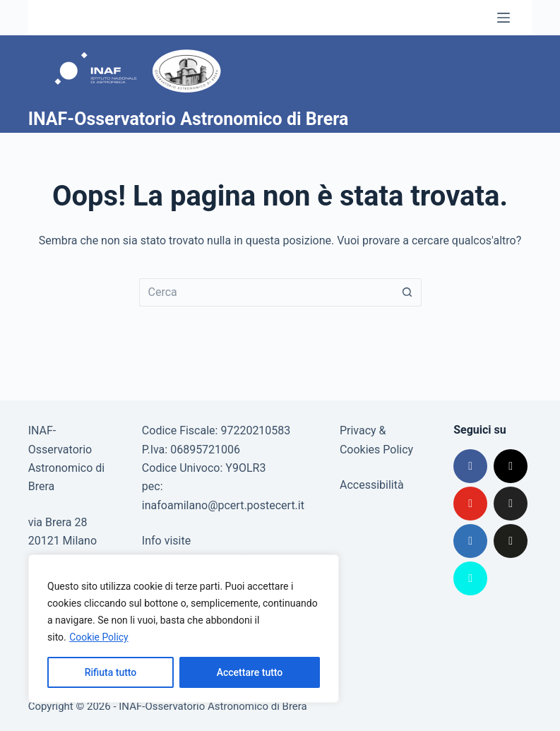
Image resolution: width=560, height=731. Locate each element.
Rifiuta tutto (111, 672)
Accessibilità (372, 485)
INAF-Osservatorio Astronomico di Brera (189, 119)
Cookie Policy (99, 637)
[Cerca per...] (266, 292)
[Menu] (504, 18)
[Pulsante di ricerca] (407, 292)
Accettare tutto (250, 672)
